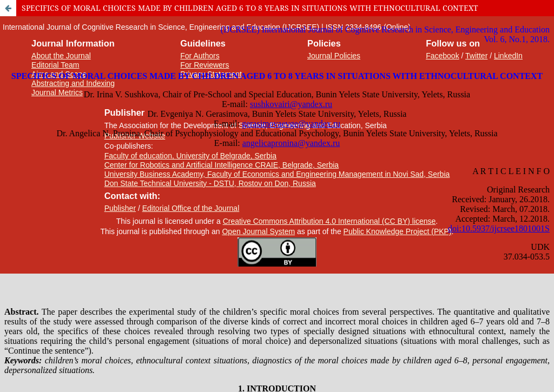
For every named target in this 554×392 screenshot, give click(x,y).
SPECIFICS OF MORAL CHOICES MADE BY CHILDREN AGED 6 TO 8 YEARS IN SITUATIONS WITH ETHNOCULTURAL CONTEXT (250, 8)
